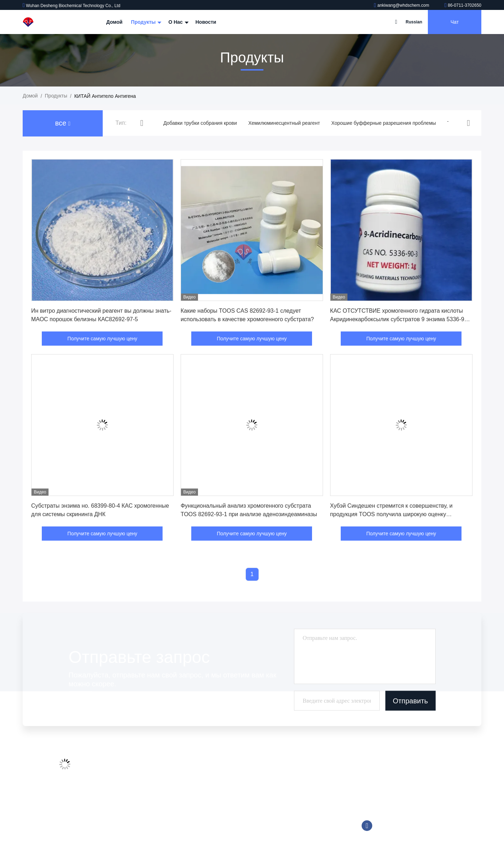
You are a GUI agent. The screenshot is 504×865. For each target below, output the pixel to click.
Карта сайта (139, 821)
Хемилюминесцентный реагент (284, 123)
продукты (56, 96)
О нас (177, 22)
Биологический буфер (253, 835)
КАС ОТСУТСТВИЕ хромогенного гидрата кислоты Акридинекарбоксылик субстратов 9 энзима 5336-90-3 (400, 319)
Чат (455, 22)
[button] (142, 123)
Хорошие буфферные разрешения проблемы (384, 123)
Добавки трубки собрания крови (200, 123)
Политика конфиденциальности (162, 835)
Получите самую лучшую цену (102, 339)
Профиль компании (148, 767)
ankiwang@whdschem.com (402, 5)
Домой (114, 22)
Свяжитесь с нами (146, 808)
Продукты (146, 22)
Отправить (410, 701)
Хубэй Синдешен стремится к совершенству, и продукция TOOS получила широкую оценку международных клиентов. (391, 514)
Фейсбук (367, 826)
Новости (206, 22)
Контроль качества (147, 794)
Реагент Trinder (245, 821)
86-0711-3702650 (463, 5)
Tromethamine (243, 808)
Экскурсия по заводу (149, 781)
